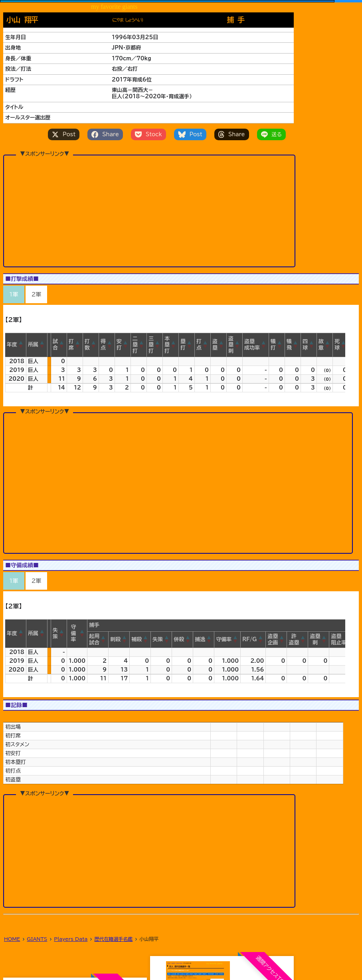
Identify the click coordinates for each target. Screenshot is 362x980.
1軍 (14, 294)
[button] (21, 345)
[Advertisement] (149, 197)
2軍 (37, 294)
